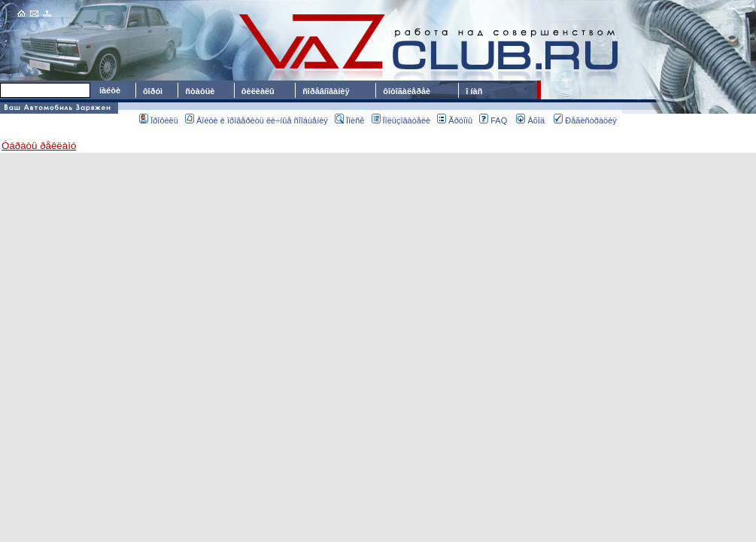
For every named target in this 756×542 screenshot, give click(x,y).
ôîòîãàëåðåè (409, 91)
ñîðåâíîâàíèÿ (326, 91)
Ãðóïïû (455, 120)
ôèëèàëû (258, 91)
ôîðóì (153, 91)
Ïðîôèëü (159, 120)
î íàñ (474, 91)
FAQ (493, 120)
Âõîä (530, 120)
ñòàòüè (200, 91)
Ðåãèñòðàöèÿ (585, 120)
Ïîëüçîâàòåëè (401, 120)
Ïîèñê (349, 120)
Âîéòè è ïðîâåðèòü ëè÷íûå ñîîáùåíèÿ (257, 120)
